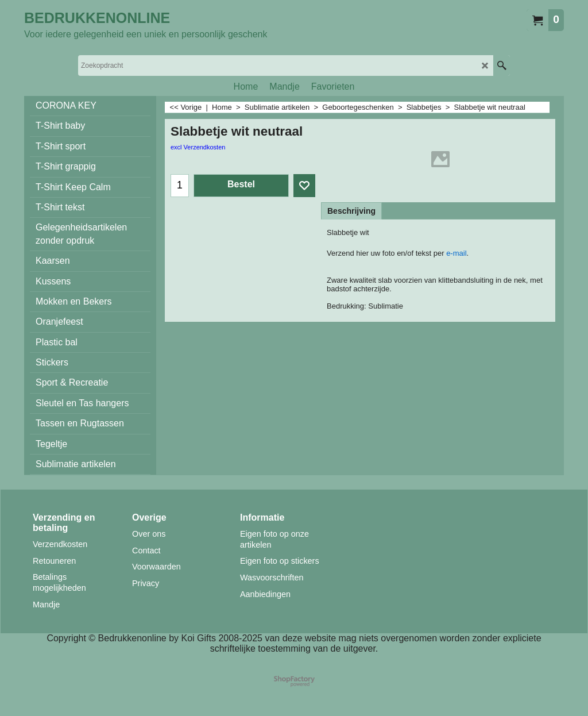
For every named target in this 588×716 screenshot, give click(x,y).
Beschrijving (351, 211)
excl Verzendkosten (198, 147)
